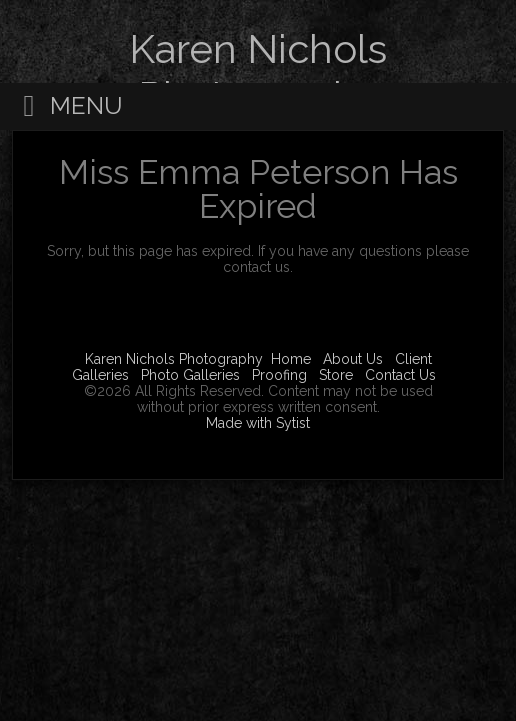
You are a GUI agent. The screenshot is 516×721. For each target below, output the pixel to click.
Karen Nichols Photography (174, 359)
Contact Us (400, 375)
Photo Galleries (190, 375)
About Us (353, 359)
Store (336, 375)
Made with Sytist (258, 423)
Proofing (279, 375)
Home (291, 359)
